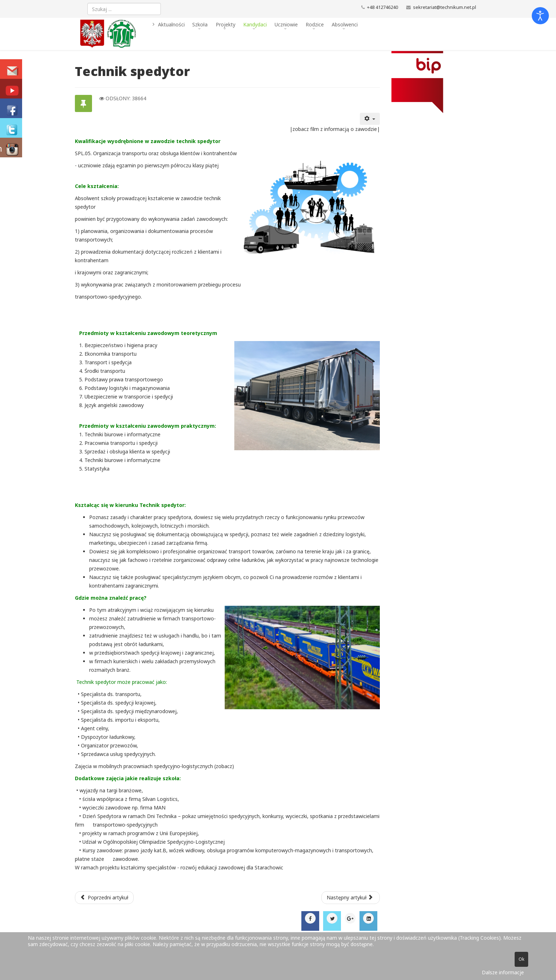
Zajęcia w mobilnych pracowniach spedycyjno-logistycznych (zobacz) (154, 766)
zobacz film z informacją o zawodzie (335, 129)
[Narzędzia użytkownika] (370, 119)
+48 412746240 (382, 7)
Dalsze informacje (503, 972)
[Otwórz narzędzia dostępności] (540, 16)
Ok (521, 959)
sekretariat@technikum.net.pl (445, 7)
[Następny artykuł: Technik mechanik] (351, 898)
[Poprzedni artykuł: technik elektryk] (104, 898)
